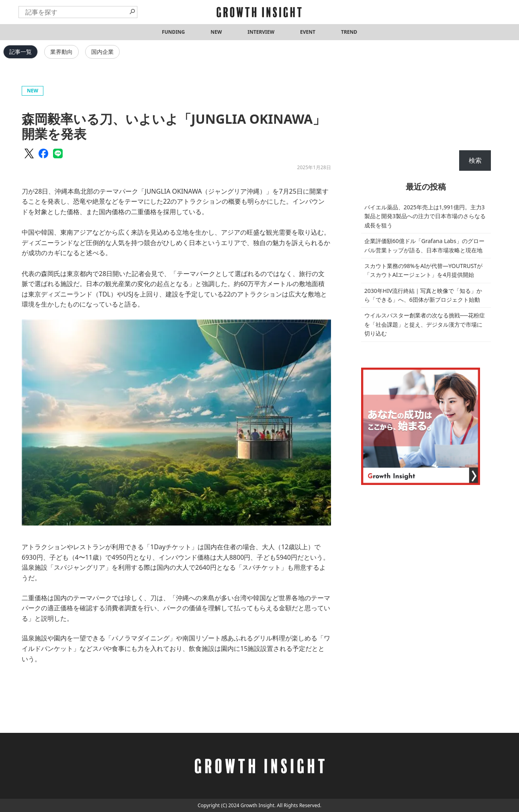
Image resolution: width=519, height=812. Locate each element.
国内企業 (102, 52)
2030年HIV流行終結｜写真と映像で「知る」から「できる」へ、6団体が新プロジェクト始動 (423, 295)
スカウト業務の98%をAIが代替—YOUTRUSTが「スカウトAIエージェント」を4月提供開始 (423, 270)
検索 (475, 160)
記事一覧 (20, 52)
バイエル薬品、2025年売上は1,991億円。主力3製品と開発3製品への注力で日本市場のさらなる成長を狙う (425, 216)
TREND (349, 32)
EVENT (308, 32)
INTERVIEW (261, 32)
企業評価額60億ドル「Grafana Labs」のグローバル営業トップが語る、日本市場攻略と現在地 (424, 245)
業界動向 (61, 52)
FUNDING (173, 32)
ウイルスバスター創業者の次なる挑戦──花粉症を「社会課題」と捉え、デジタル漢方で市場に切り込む (425, 324)
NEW (216, 32)
